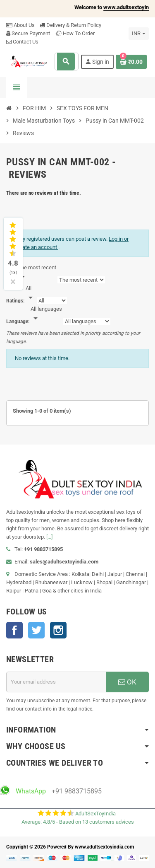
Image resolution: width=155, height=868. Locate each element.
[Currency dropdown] (139, 34)
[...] (49, 537)
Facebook (14, 630)
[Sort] (37, 273)
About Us (20, 25)
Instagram (58, 630)
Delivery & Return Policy (70, 25)
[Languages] (46, 314)
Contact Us (22, 42)
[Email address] (56, 682)
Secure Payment (28, 33)
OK (127, 682)
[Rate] (31, 293)
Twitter (36, 630)
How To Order (75, 33)
